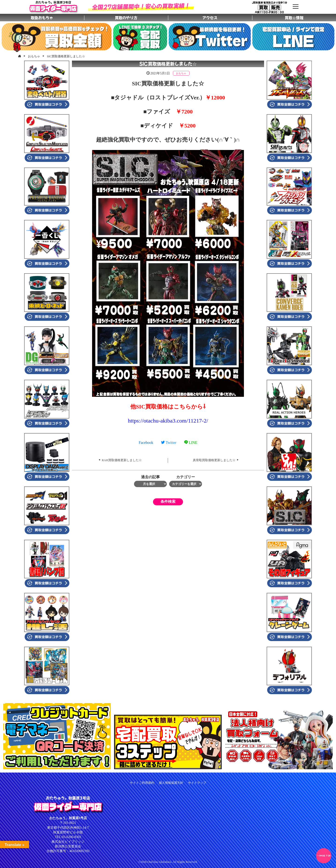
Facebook (146, 443)
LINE (191, 443)
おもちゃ (181, 73)
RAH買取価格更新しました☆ (122, 460)
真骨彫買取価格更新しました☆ (214, 460)
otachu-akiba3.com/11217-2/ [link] (168, 421)
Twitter (169, 443)
